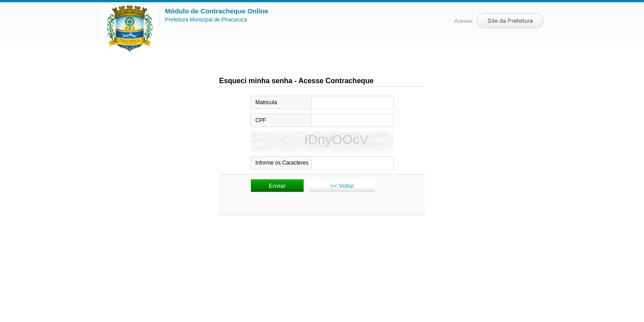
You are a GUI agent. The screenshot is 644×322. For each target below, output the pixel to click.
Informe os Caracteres (282, 163)
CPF (261, 120)
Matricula (266, 102)
